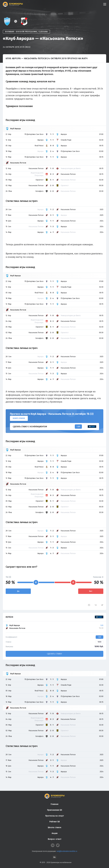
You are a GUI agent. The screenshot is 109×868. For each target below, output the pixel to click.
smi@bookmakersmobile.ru (67, 851)
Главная (54, 804)
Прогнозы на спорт (55, 816)
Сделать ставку (54, 654)
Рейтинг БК (55, 822)
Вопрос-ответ (55, 839)
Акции (55, 833)
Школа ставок (55, 827)
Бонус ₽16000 (19, 418)
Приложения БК (55, 810)
